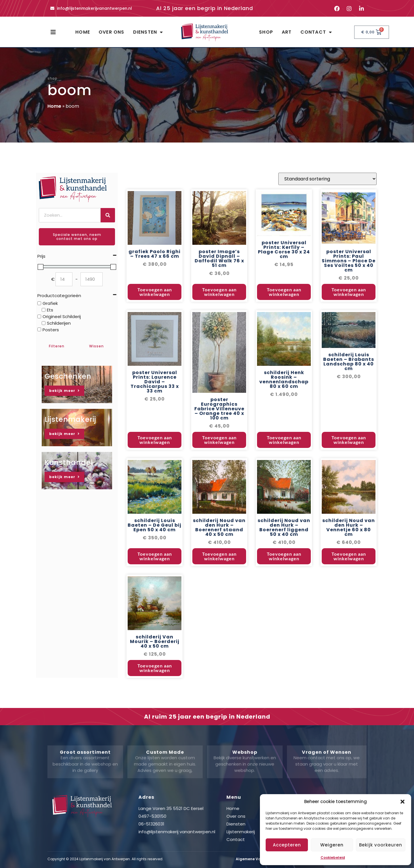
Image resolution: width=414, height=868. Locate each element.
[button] (402, 802)
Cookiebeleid (333, 858)
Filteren (57, 346)
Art (287, 32)
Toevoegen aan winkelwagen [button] (155, 326)
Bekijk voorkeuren (381, 845)
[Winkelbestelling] (327, 213)
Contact (316, 32)
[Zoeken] (108, 215)
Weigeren (332, 845)
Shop (266, 32)
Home (83, 32)
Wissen (96, 346)
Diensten (148, 32)
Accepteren (287, 845)
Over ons (112, 32)
